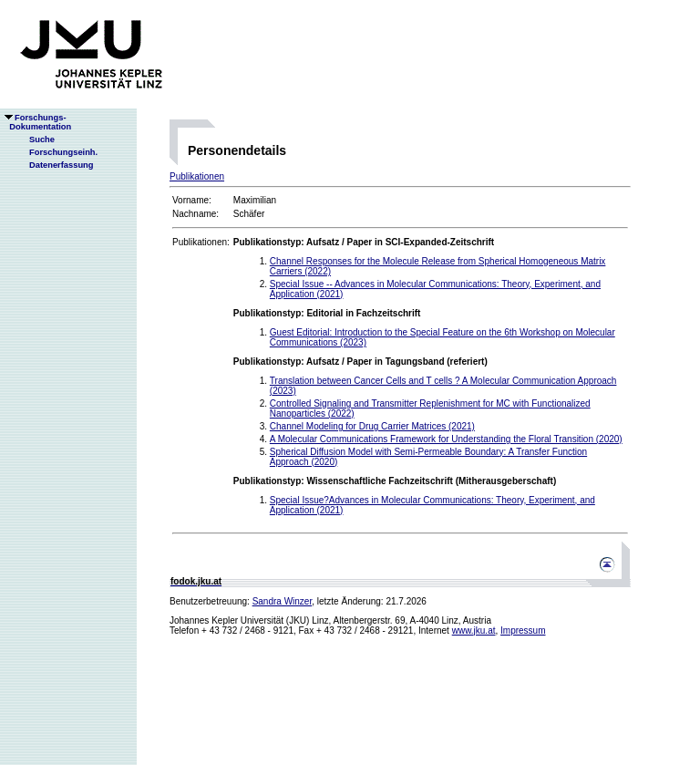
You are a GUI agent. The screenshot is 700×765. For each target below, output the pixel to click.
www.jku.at (474, 631)
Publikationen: (201, 242)
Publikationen (197, 176)
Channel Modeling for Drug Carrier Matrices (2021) (372, 426)
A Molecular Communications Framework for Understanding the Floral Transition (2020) (446, 439)
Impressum (523, 631)
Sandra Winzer (283, 601)
